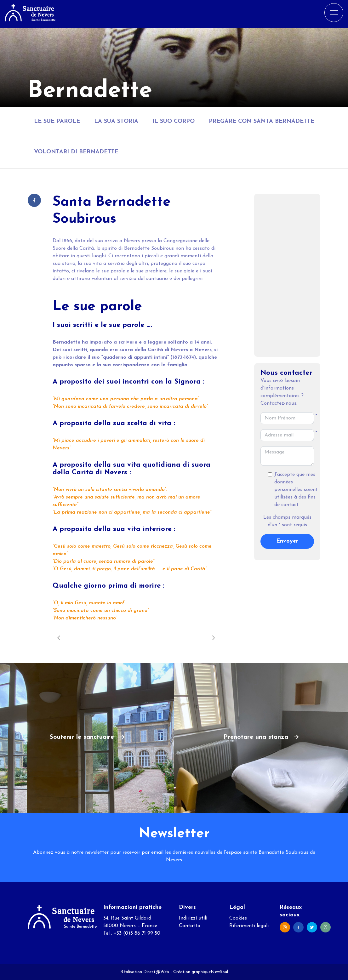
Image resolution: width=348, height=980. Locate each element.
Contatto (190, 926)
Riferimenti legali (249, 926)
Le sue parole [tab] (57, 121)
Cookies (238, 918)
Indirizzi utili (193, 918)
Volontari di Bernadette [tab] (76, 152)
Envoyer (287, 541)
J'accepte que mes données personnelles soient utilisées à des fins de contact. (296, 490)
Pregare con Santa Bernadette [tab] (262, 121)
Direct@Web (156, 972)
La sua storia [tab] (116, 121)
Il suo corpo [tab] (174, 121)
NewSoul (219, 972)
